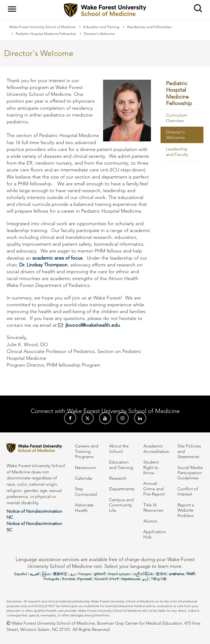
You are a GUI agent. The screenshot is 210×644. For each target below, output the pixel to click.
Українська (131, 579)
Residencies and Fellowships (149, 27)
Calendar (84, 478)
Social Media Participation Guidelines (190, 473)
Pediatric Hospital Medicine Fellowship (46, 34)
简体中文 (60, 574)
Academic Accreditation (156, 449)
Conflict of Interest (188, 491)
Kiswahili (101, 579)
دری (73, 574)
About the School (119, 449)
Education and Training (101, 27)
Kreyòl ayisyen (119, 574)
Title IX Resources (153, 508)
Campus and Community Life (121, 505)
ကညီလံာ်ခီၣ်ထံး (143, 574)
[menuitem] (182, 94)
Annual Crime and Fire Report (154, 489)
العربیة (34, 574)
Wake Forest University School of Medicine (42, 27)
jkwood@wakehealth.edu (93, 325)
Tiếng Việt (159, 579)
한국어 (161, 574)
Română (68, 579)
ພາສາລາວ (177, 574)
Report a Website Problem (186, 510)
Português (51, 579)
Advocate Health (84, 508)
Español (21, 574)
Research (118, 478)
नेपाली (190, 574)
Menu (13, 6)
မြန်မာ (46, 574)
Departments (122, 489)
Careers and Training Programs (87, 451)
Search (196, 6)
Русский (85, 579)
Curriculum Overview (177, 118)
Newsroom (86, 468)
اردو (145, 579)
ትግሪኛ (114, 579)
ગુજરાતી (100, 574)
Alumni (150, 521)
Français (85, 574)
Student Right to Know (151, 467)
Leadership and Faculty (177, 152)
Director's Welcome (175, 135)
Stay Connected (86, 491)
